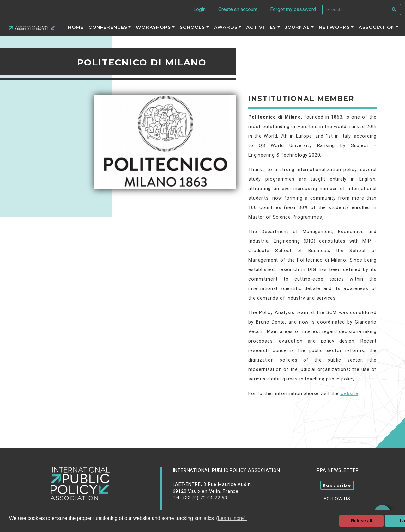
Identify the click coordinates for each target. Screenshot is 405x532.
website (349, 394)
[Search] (355, 10)
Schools (192, 27)
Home (76, 27)
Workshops (153, 27)
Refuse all (361, 521)
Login (199, 9)
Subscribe (337, 485)
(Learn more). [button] (231, 518)
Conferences (108, 27)
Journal (297, 27)
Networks (334, 27)
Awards (226, 27)
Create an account (238, 9)
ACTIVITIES (261, 27)
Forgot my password (293, 9)
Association (377, 27)
